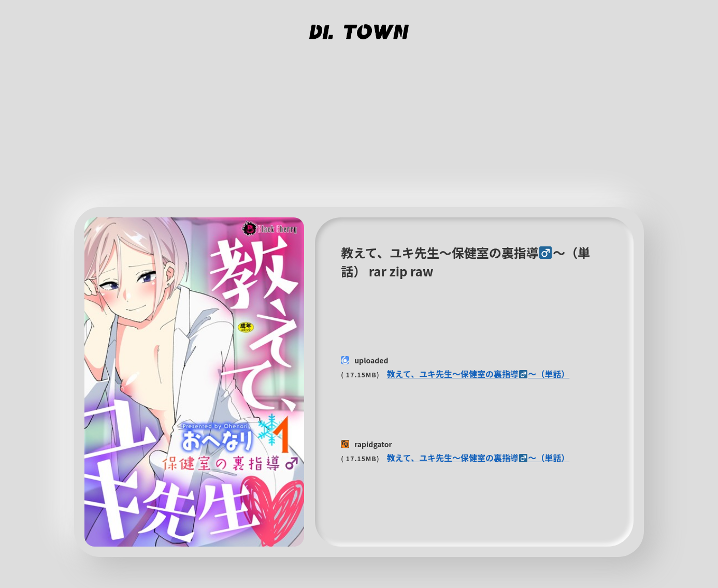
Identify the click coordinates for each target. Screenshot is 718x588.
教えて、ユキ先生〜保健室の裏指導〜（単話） (478, 374)
